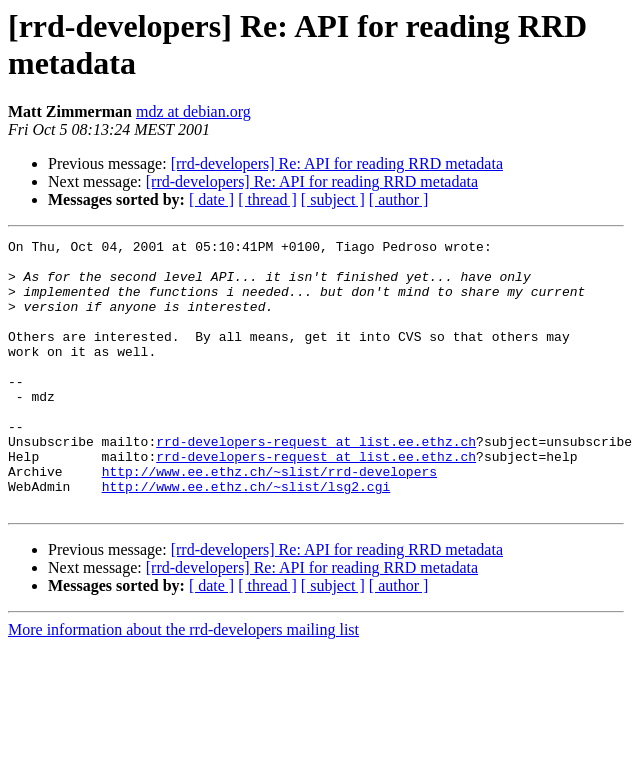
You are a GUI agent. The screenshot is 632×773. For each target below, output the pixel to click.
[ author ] (399, 199)
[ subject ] (333, 199)
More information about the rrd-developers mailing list (183, 683)
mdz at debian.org (193, 111)
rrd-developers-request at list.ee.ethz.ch (316, 483)
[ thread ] (267, 199)
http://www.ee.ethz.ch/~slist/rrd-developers (269, 519)
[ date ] (211, 199)
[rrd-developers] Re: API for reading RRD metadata (337, 163)
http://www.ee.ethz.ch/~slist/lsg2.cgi (246, 537)
